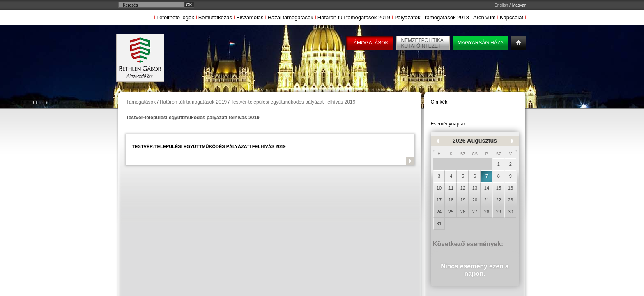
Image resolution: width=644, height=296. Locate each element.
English (501, 5)
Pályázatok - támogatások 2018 (432, 17)
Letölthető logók (175, 17)
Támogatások (141, 102)
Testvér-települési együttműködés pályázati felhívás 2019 (293, 102)
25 (451, 212)
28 (487, 212)
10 (439, 188)
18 (451, 200)
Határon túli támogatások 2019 (354, 17)
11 (451, 188)
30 (511, 212)
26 (463, 212)
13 (475, 188)
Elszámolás (250, 17)
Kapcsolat (512, 17)
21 (487, 200)
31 (439, 224)
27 (475, 212)
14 (487, 188)
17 (439, 200)
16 (511, 188)
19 (463, 200)
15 (499, 188)
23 (511, 200)
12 (463, 188)
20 (475, 200)
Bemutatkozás (215, 17)
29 (499, 212)
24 (439, 212)
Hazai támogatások (291, 17)
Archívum (484, 17)
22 (499, 200)
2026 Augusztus (475, 141)
